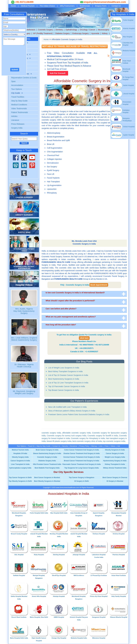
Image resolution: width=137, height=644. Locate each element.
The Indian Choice (47, 6)
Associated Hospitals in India (69, 494)
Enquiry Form (101, 6)
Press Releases (18, 124)
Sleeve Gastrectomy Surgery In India (47, 453)
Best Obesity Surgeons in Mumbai (47, 481)
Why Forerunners (67, 6)
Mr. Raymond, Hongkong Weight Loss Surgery (24, 392)
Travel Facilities (18, 97)
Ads (119, 446)
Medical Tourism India (20, 450)
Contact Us (116, 6)
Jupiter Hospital (122, 135)
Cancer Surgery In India (115, 453)
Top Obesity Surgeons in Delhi (20, 481)
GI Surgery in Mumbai (115, 481)
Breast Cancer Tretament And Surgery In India (81, 461)
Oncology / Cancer (87, 30)
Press (107, 446)
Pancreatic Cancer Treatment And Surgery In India (82, 464)
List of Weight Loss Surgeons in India (64, 368)
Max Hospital (121, 37)
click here (84, 338)
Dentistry (59, 30)
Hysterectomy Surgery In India (115, 461)
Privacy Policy (84, 446)
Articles (14, 116)
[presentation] (14, 57)
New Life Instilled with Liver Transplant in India (67, 407)
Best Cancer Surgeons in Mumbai (47, 478)
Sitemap (94, 446)
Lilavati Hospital (122, 94)
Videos (113, 446)
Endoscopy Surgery (81, 33)
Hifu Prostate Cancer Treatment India (47, 464)
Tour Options (17, 89)
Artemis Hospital (123, 28)
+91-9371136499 (24, 2)
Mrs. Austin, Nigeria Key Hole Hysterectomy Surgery (24, 311)
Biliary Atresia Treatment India (115, 468)
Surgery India (17, 128)
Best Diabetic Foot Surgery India (47, 468)
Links (101, 446)
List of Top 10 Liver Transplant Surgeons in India (68, 383)
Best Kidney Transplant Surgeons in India (65, 371)
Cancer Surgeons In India (20, 461)
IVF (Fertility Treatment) (43, 33)
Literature (15, 120)
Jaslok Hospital (122, 85)
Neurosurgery (103, 30)
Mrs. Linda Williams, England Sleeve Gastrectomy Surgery (24, 339)
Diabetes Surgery (62, 33)
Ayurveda (95, 33)
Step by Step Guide (19, 101)
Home (13, 6)
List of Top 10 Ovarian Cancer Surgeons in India (68, 375)
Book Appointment (99, 285)
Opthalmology (71, 30)
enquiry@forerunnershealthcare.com (105, 2)
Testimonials (85, 6)
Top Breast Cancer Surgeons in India (64, 390)
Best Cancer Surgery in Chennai (115, 478)
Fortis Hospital (122, 20)
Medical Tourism (28, 6)
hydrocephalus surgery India (20, 468)
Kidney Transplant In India (115, 464)
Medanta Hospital (129, 51)
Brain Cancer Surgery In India (47, 450)
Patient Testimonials (20, 112)
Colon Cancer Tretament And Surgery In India (82, 450)
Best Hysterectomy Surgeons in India (64, 379)
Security (65, 446)
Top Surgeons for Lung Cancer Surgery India (82, 468)
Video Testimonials (19, 108)
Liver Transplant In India (20, 464)
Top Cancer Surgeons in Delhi (20, 478)
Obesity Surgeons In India (115, 450)
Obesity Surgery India (20, 457)
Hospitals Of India (20, 453)
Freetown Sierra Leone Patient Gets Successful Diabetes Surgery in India (79, 414)
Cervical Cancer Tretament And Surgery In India (82, 457)
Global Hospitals (123, 127)
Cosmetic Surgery (45, 30)
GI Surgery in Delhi (81, 481)
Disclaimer (74, 446)
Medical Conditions (19, 105)
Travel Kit (31, 446)
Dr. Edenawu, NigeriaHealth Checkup (24, 366)
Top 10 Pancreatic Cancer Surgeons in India (67, 386)
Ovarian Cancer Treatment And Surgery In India (82, 453)
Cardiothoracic (29, 30)
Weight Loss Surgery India (115, 457)
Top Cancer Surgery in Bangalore (82, 478)
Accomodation (17, 85)
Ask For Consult (58, 73)
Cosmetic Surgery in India (47, 457)
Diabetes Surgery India (47, 461)
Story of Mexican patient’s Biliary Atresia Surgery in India (72, 411)
